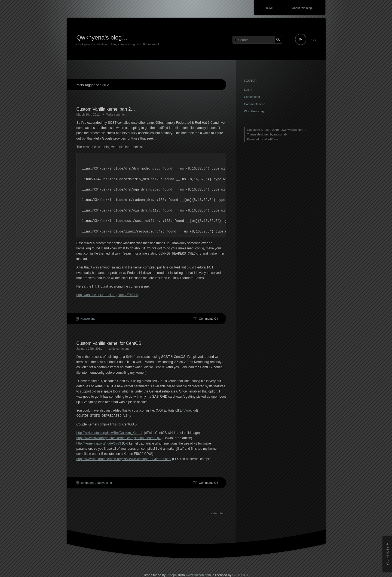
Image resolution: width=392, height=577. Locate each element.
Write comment (116, 114)
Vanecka (190, 410)
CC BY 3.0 (240, 575)
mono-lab (280, 134)
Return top (217, 513)
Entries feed (252, 97)
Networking (88, 319)
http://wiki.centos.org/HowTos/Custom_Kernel (109, 433)
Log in (248, 90)
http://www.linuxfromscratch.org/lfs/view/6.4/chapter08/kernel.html (124, 459)
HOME (269, 8)
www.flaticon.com (198, 575)
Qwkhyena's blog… (102, 37)
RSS (313, 40)
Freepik (172, 575)
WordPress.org (254, 111)
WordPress (271, 139)
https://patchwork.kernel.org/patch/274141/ (107, 295)
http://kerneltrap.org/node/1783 (99, 443)
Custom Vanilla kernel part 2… (106, 109)
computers (88, 483)
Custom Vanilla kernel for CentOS (109, 343)
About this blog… (304, 8)
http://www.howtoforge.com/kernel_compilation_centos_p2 (119, 438)
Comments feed (255, 104)
